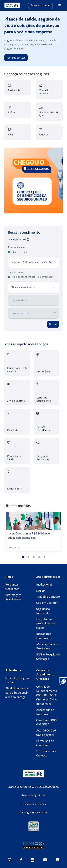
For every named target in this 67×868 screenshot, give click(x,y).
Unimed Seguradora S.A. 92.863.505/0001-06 (34, 787)
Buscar (53, 324)
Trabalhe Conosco (48, 597)
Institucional (44, 584)
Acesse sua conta (40, 5)
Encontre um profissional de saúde (46, 623)
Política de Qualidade (33, 795)
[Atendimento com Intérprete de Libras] (63, 681)
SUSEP (41, 591)
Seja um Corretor (47, 603)
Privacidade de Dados (34, 804)
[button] (23, 557)
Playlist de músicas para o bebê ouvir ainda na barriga (18, 693)
